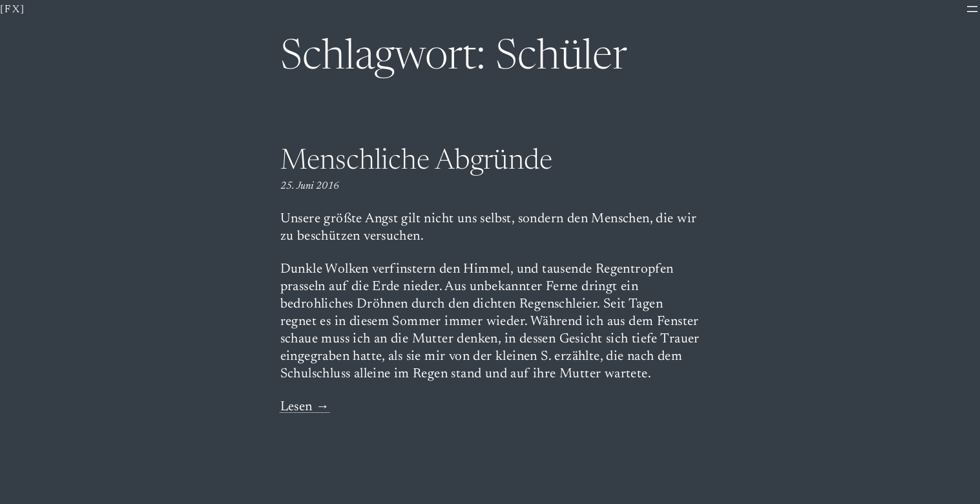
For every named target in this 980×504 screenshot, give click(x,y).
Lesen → (305, 407)
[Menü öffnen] (972, 9)
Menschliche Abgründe (416, 162)
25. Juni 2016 (310, 186)
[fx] (13, 10)
